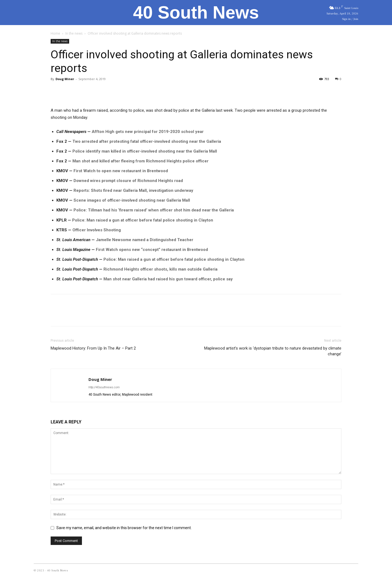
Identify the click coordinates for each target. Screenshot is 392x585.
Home (55, 33)
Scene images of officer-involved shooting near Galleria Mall (132, 200)
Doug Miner (65, 79)
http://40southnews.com (104, 387)
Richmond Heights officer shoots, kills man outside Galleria (160, 269)
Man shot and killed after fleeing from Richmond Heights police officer (140, 161)
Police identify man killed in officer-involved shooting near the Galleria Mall (145, 151)
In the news (74, 33)
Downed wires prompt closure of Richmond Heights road (128, 181)
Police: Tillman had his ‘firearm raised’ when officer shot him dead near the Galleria (154, 210)
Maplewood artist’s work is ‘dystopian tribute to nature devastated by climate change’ (273, 351)
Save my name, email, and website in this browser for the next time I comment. (124, 528)
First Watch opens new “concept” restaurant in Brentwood (152, 250)
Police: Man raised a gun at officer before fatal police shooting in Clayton (143, 220)
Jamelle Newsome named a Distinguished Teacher (145, 240)
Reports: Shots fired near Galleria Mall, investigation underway (133, 190)
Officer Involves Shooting (97, 230)
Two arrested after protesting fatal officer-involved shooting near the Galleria (147, 141)
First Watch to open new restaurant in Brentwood (121, 171)
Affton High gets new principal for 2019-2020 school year (148, 132)
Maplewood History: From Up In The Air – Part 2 (93, 348)
